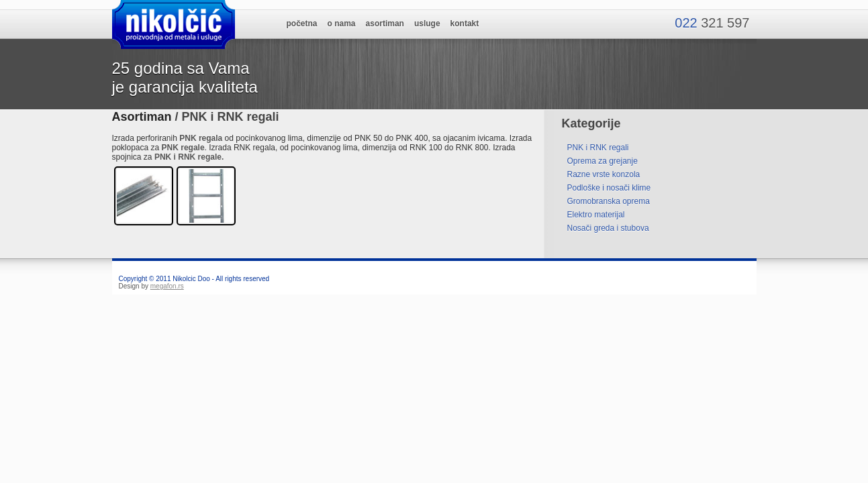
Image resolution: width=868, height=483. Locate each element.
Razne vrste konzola (604, 174)
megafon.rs (167, 286)
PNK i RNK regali (598, 148)
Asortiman (142, 117)
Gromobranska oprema (609, 201)
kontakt (465, 23)
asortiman (385, 23)
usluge (427, 23)
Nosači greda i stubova (608, 228)
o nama (342, 23)
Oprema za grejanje (602, 161)
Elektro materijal (596, 215)
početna (302, 23)
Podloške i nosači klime (609, 188)
